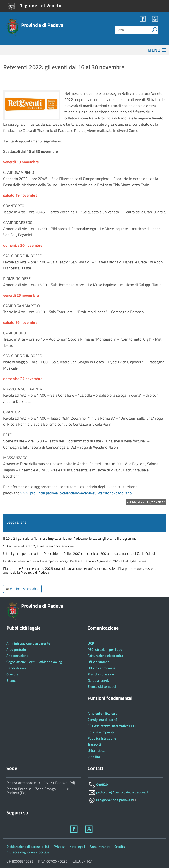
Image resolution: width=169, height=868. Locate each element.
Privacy (59, 847)
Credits (120, 847)
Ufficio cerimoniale (101, 668)
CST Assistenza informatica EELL (112, 726)
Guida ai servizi (99, 680)
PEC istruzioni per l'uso (105, 649)
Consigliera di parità (102, 720)
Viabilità (94, 757)
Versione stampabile (22, 589)
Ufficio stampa (98, 662)
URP (91, 643)
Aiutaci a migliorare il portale (28, 852)
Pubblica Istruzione (102, 738)
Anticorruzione (17, 656)
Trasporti (94, 744)
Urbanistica (96, 750)
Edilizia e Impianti (101, 732)
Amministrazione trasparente (28, 643)
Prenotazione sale (101, 674)
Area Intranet (100, 847)
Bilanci (11, 680)
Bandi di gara (16, 668)
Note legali (77, 847)
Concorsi (13, 674)
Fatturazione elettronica (105, 656)
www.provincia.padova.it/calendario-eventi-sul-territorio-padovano (76, 493)
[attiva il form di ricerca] (154, 30)
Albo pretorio (16, 649)
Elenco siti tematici (102, 686)
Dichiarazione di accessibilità (28, 847)
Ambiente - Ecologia (102, 713)
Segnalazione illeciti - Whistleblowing (34, 662)
